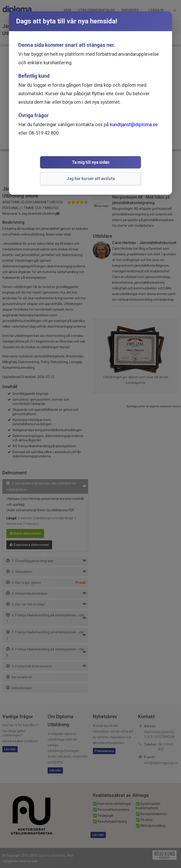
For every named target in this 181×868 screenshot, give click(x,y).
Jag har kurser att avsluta (119, 163)
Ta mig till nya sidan (57, 163)
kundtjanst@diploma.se (134, 125)
